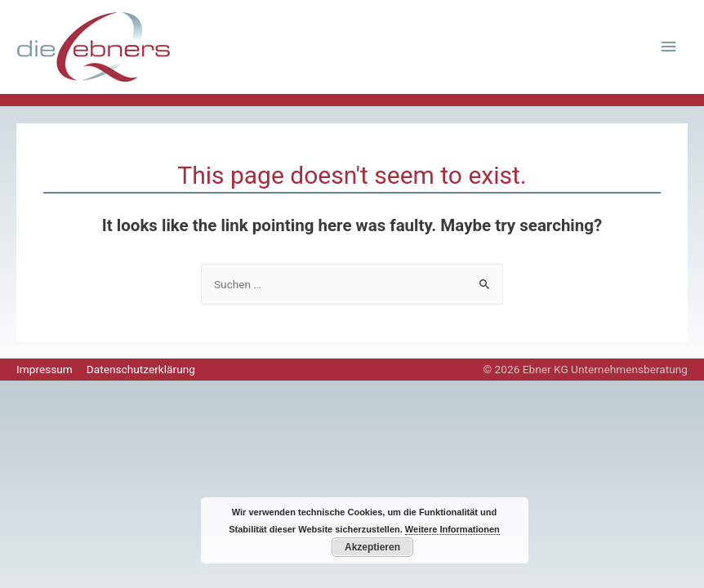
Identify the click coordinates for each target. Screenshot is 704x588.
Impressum (45, 369)
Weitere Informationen (452, 529)
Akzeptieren (372, 547)
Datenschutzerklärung (141, 369)
